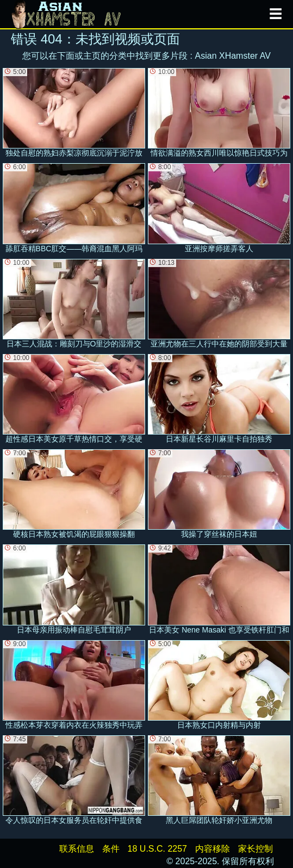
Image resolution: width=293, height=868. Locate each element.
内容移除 (213, 849)
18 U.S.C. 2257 (157, 849)
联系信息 (77, 849)
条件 (111, 849)
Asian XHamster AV (233, 56)
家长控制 (255, 849)
